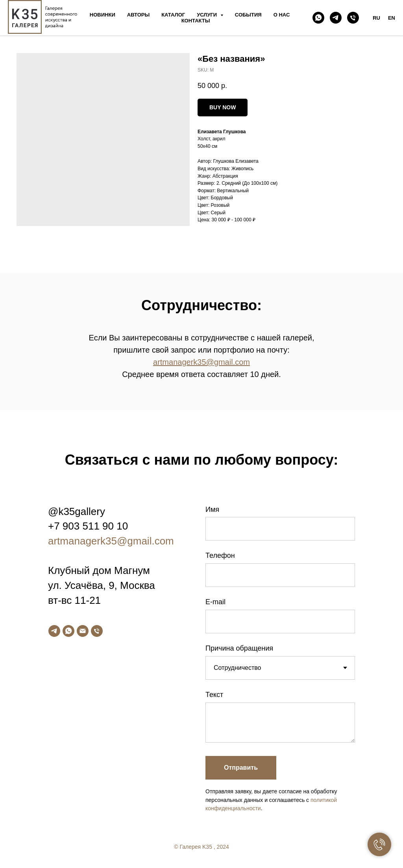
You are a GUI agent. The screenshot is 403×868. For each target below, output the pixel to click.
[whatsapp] (318, 18)
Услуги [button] (208, 15)
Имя (212, 509)
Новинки (103, 15)
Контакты (196, 21)
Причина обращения (239, 648)
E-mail (215, 602)
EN (392, 18)
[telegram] (336, 18)
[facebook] (357, 850)
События (248, 15)
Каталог (173, 15)
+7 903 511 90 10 (88, 526)
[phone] (353, 18)
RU (376, 18)
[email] (83, 631)
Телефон (220, 555)
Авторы (138, 15)
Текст (214, 695)
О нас (282, 15)
